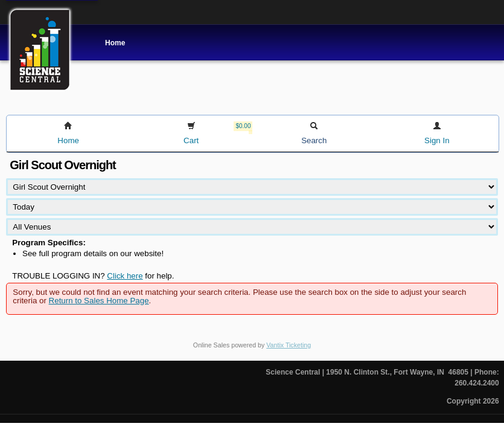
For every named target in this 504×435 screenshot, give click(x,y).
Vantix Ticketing (289, 345)
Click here (125, 276)
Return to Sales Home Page (99, 301)
